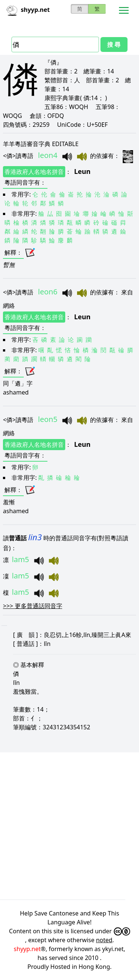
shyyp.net (27, 949)
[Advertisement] (69, 825)
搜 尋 (114, 44)
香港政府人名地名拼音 (34, 172)
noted (104, 940)
